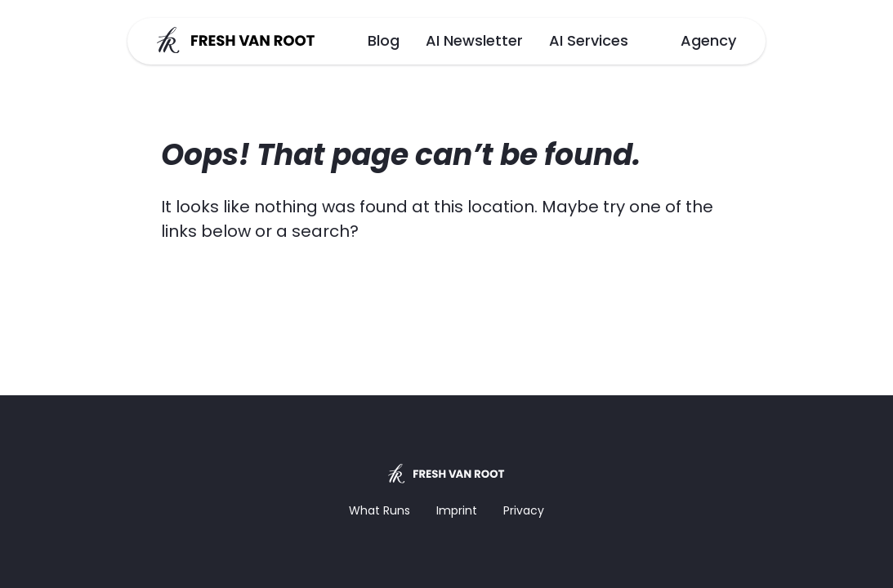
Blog (384, 40)
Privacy (524, 510)
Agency (708, 40)
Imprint (457, 510)
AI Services (589, 40)
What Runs (380, 510)
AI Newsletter (474, 40)
